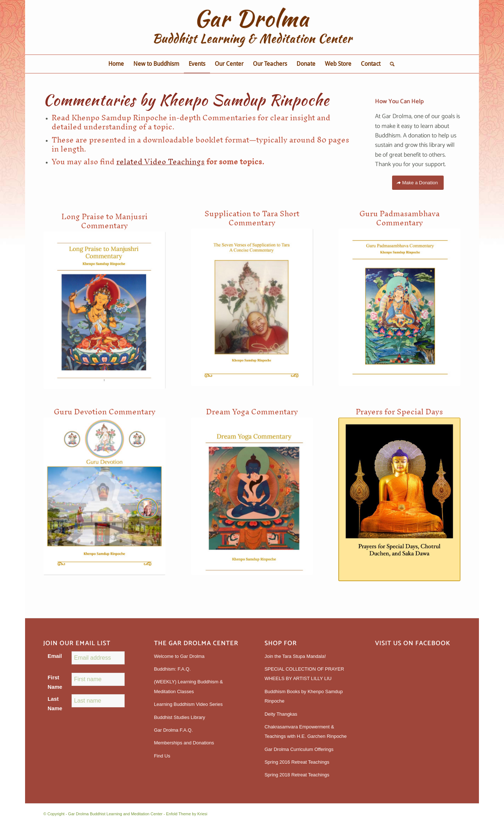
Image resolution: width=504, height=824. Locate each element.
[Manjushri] (104, 310)
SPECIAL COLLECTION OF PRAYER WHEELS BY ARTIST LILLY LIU (304, 674)
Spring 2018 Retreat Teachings (297, 775)
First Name (55, 682)
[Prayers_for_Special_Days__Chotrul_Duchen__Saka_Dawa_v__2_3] (399, 499)
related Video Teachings (160, 162)
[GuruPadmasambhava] (400, 307)
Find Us (162, 756)
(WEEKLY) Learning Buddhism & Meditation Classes (189, 686)
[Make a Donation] (418, 183)
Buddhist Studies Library (180, 717)
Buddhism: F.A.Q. (172, 669)
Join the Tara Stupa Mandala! (295, 656)
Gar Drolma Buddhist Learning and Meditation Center (115, 814)
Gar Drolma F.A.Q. (174, 730)
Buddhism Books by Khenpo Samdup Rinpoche (304, 696)
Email (55, 656)
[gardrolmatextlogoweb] (252, 27)
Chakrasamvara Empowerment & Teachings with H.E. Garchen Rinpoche (306, 731)
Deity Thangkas (281, 714)
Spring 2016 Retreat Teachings (297, 762)
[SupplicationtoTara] (252, 307)
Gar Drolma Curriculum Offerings (299, 749)
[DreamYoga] (252, 496)
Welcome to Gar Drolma (179, 656)
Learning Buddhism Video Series (188, 704)
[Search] (390, 64)
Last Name (55, 704)
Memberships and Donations (184, 743)
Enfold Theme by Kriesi (187, 814)
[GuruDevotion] (104, 496)
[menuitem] (116, 64)
